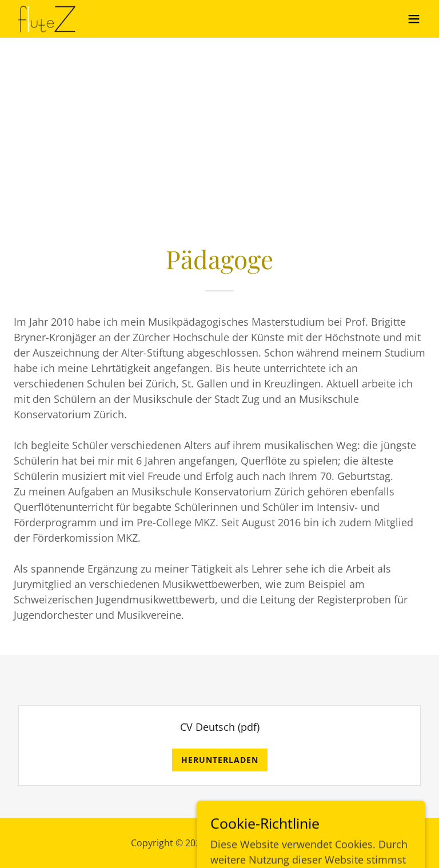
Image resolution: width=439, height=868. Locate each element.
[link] (47, 19)
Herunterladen (220, 760)
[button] (414, 19)
